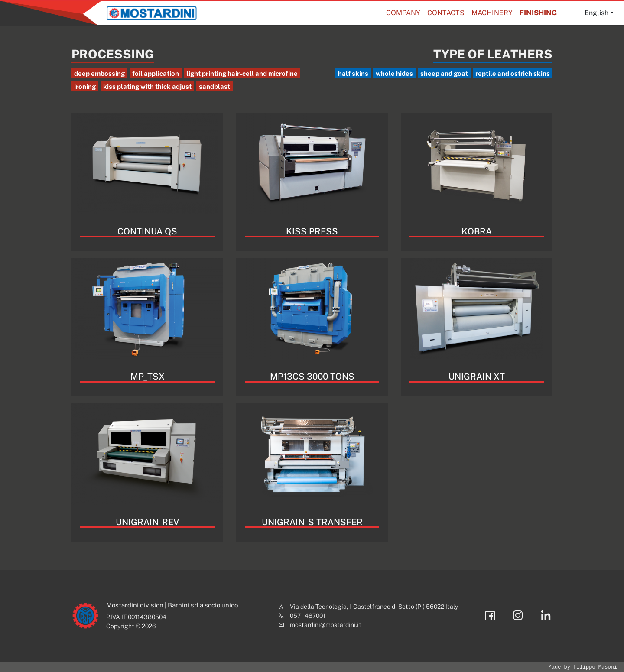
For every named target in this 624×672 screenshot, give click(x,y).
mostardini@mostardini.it (326, 625)
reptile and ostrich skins (513, 73)
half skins (353, 73)
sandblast (214, 86)
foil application (156, 73)
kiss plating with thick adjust (147, 86)
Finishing (538, 13)
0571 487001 (308, 616)
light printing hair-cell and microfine (242, 73)
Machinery (492, 13)
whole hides (394, 73)
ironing (85, 86)
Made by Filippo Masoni (583, 667)
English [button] (596, 13)
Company (403, 13)
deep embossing (99, 73)
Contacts (446, 13)
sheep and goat (444, 73)
